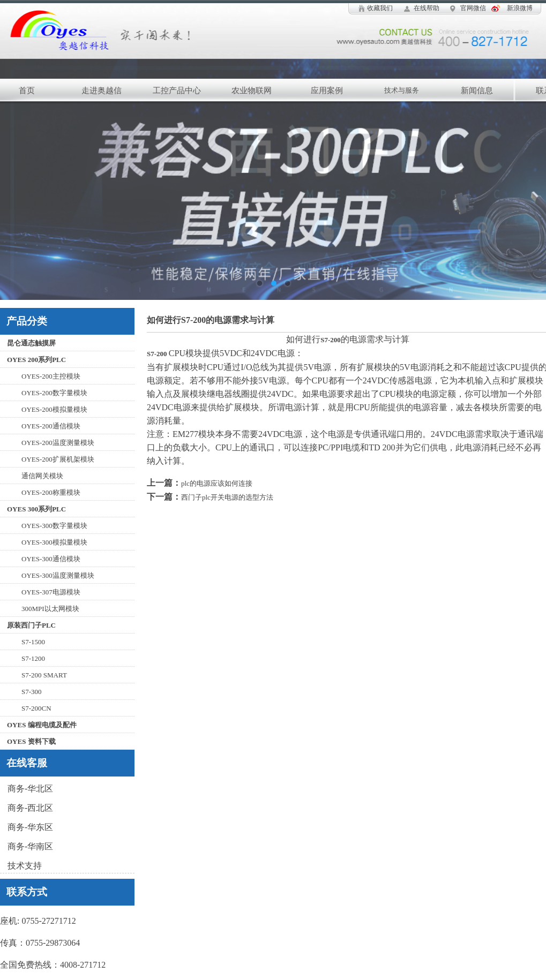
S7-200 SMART (44, 675)
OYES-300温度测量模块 (58, 575)
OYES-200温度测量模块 (58, 443)
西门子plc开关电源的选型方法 (227, 497)
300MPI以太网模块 (50, 609)
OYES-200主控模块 (51, 376)
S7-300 (32, 692)
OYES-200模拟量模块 (54, 409)
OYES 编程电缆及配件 (42, 725)
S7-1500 (33, 642)
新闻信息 (477, 91)
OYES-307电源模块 (51, 592)
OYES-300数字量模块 (54, 526)
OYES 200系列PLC (36, 360)
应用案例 (327, 91)
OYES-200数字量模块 (54, 393)
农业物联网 (252, 91)
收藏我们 (380, 8)
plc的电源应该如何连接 (217, 483)
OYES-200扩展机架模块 (58, 459)
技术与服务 (402, 90)
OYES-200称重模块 (51, 492)
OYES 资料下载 (31, 741)
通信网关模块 (42, 476)
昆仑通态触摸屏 (31, 343)
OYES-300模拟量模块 (54, 542)
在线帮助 (427, 8)
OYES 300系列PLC (36, 509)
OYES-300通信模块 (51, 559)
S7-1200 (33, 658)
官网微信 (473, 8)
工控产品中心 (177, 91)
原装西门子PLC (31, 625)
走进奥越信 (102, 91)
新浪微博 (520, 8)
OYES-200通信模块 (51, 426)
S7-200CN (36, 708)
